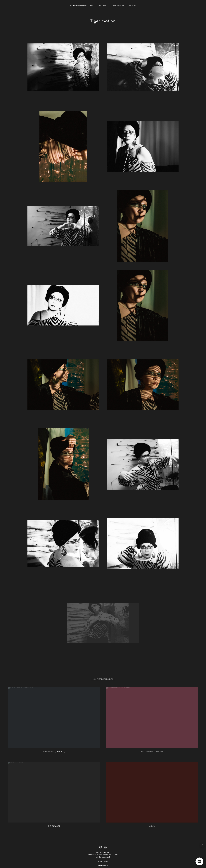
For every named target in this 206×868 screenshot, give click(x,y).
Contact (132, 5)
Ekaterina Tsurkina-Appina (81, 5)
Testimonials (118, 5)
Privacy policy (103, 865)
